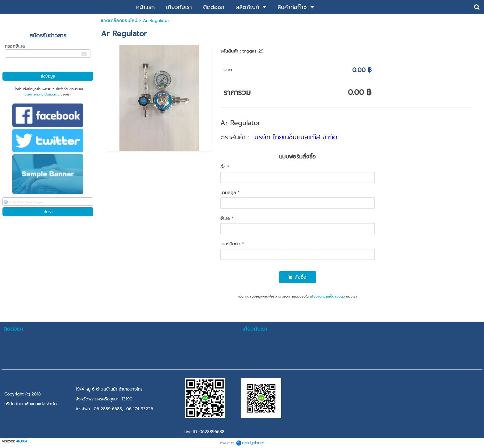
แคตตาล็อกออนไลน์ (119, 21)
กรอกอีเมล (15, 46)
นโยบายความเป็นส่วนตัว (42, 94)
